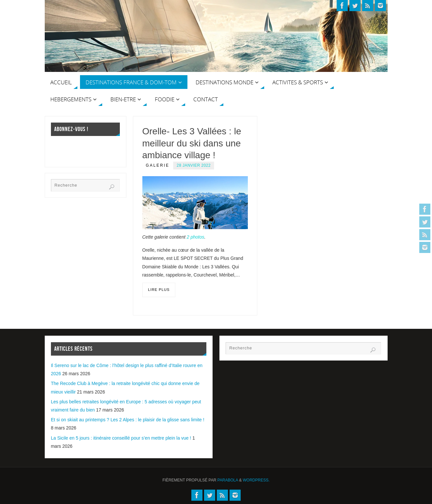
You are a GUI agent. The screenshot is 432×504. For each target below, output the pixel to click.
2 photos (196, 237)
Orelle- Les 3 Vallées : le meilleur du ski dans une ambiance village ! (192, 143)
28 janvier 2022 (194, 165)
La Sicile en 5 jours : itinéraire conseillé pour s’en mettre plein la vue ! (121, 438)
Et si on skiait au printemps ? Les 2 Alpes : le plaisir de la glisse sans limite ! (128, 420)
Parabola (228, 480)
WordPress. (256, 480)
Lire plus (159, 290)
